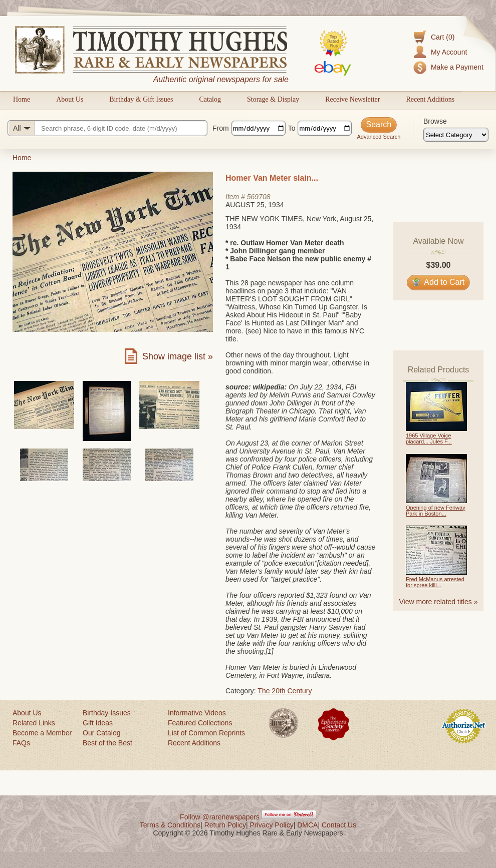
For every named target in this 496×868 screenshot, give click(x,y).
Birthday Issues (107, 713)
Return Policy (225, 825)
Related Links (34, 723)
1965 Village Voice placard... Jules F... (429, 439)
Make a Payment (457, 67)
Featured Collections (200, 723)
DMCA (307, 825)
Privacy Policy (272, 825)
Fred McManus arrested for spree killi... (435, 582)
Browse (435, 121)
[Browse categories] (456, 135)
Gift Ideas (98, 723)
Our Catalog (101, 733)
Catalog (210, 99)
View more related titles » (439, 602)
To (292, 128)
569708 (259, 197)
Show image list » (178, 356)
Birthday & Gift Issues (141, 99)
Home (22, 99)
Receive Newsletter (352, 99)
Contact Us (339, 825)
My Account (449, 52)
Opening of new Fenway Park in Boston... (436, 511)
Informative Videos (197, 713)
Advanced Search (379, 137)
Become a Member (42, 733)
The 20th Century (285, 691)
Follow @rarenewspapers (220, 817)
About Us (70, 99)
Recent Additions (430, 99)
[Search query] (107, 128)
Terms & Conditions (170, 825)
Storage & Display (273, 99)
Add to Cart (439, 282)
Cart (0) (443, 37)
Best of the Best (107, 743)
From (221, 128)
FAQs (21, 743)
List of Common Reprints (206, 733)
